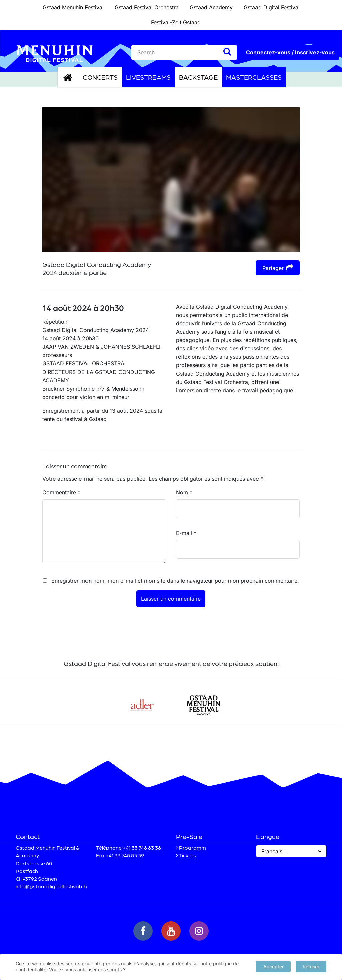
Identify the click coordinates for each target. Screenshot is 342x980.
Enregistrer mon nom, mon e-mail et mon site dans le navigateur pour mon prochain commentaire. (175, 581)
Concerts (100, 77)
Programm (193, 848)
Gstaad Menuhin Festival (73, 7)
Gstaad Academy (211, 7)
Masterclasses (254, 77)
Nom (184, 492)
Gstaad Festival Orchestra (147, 7)
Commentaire (61, 492)
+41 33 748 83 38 (142, 848)
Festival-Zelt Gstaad (176, 22)
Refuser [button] (311, 966)
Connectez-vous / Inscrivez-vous (290, 52)
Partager (278, 268)
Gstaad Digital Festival (272, 7)
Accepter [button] (273, 966)
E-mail (186, 533)
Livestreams (148, 77)
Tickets (187, 855)
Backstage (198, 77)
